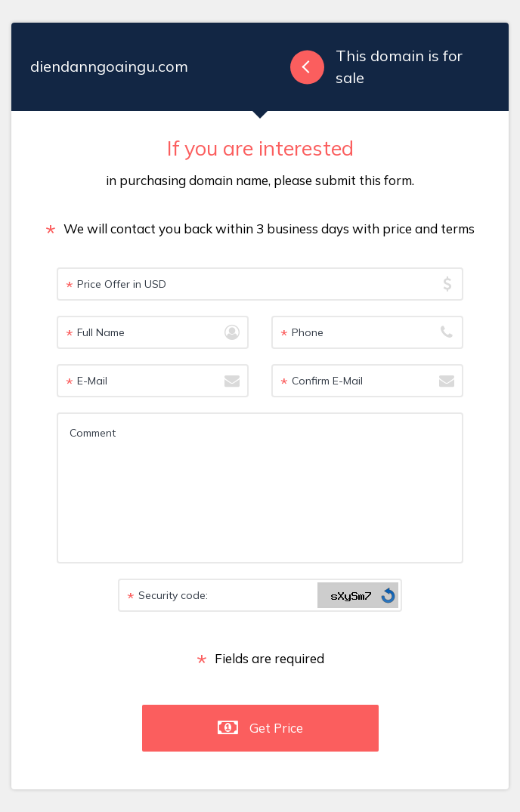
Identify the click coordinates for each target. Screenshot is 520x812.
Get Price (276, 728)
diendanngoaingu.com (109, 66)
